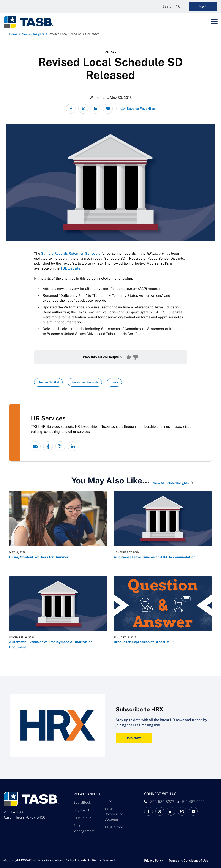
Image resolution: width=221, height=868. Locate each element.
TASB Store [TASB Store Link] (114, 827)
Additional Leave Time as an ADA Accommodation (155, 557)
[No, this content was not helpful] (136, 357)
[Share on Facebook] (71, 109)
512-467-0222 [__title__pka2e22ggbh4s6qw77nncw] (193, 802)
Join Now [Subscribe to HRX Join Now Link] (134, 738)
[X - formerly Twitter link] (60, 446)
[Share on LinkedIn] (96, 109)
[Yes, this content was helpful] (128, 357)
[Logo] (32, 22)
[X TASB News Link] (160, 811)
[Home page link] (14, 34)
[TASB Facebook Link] (148, 811)
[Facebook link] (48, 446)
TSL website (70, 268)
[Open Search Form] (173, 6)
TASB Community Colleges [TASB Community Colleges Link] (114, 814)
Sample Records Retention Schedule (71, 253)
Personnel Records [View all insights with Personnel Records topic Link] (85, 382)
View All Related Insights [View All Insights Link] (171, 483)
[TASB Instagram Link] (182, 811)
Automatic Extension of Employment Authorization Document (51, 645)
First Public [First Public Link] (82, 818)
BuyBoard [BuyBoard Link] (81, 810)
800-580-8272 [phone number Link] (162, 802)
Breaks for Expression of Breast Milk (144, 642)
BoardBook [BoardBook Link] (82, 803)
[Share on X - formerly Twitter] (83, 109)
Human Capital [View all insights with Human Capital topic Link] (48, 382)
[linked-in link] (73, 446)
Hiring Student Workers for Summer (39, 557)
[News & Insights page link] (34, 34)
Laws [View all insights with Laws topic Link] (114, 382)
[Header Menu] (214, 21)
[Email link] (36, 446)
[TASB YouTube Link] (193, 811)
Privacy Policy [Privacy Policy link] (154, 860)
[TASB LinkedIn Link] (171, 811)
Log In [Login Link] (203, 6)
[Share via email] (108, 109)
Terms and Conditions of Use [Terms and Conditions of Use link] (188, 860)
